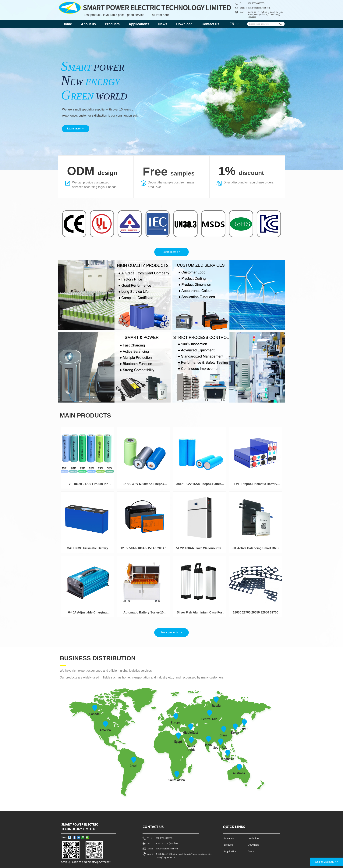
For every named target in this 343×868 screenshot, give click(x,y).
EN (232, 24)
